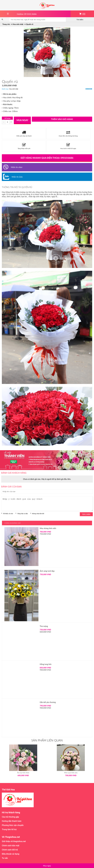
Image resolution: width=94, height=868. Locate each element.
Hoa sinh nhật (14, 89)
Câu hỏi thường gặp (10, 817)
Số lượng (7, 118)
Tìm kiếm (80, 20)
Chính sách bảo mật (11, 846)
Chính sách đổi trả (10, 850)
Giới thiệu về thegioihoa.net (14, 841)
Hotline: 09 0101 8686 (27, 14)
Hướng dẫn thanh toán (12, 821)
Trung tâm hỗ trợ (9, 829)
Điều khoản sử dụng (11, 854)
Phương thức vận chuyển (13, 825)
